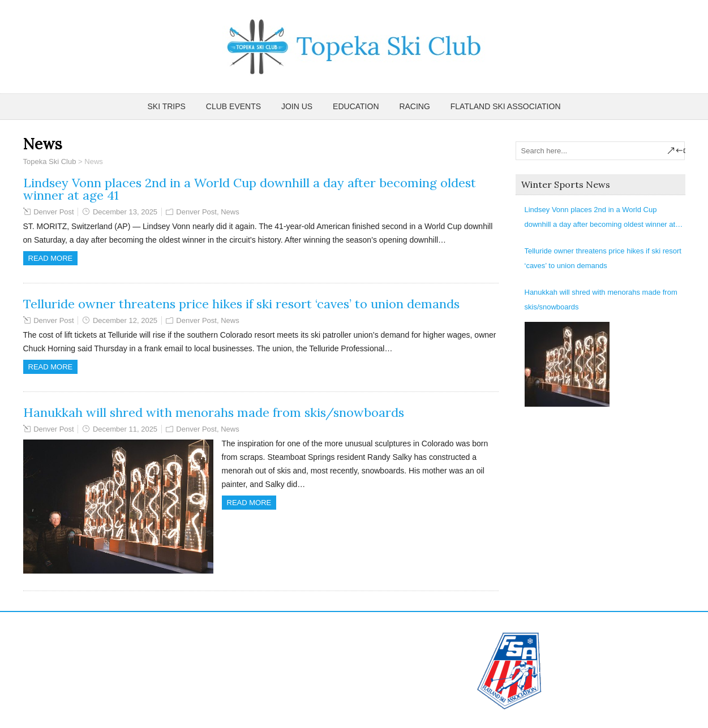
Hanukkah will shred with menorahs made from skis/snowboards (214, 412)
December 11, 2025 (125, 429)
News (230, 212)
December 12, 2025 (125, 320)
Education (356, 106)
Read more (51, 258)
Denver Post (54, 212)
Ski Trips (167, 106)
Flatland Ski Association (506, 106)
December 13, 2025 (125, 212)
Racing (414, 106)
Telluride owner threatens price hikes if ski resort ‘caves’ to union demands (241, 304)
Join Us (297, 106)
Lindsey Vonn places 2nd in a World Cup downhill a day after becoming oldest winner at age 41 (250, 189)
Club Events (233, 106)
